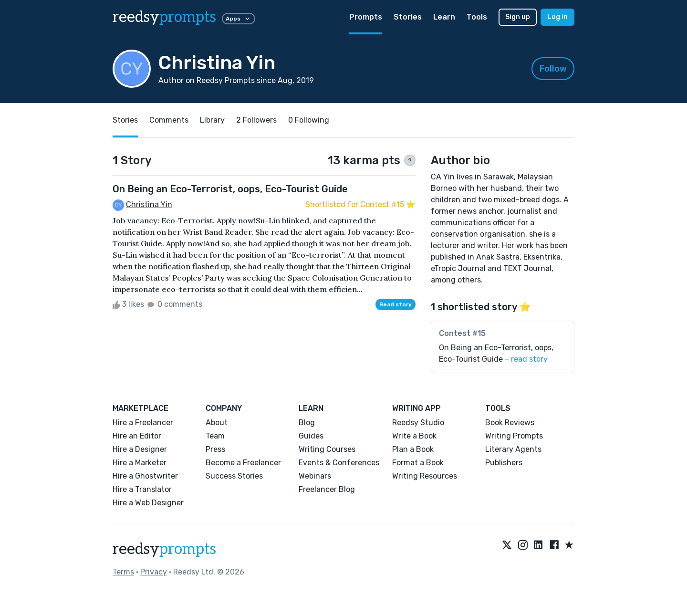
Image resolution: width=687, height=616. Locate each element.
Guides (311, 436)
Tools (477, 17)
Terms (123, 572)
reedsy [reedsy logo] (164, 17)
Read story (396, 304)
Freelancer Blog (327, 489)
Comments (169, 120)
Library (212, 120)
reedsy (164, 549)
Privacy (154, 572)
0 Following (309, 120)
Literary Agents (513, 449)
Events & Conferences (339, 463)
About (217, 423)
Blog (307, 423)
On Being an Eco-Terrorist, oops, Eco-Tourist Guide (230, 189)
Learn (444, 17)
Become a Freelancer (243, 463)
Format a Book (418, 463)
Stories (408, 17)
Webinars (315, 476)
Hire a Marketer (140, 463)
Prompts (366, 17)
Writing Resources (425, 476)
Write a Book (414, 436)
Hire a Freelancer (143, 423)
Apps (239, 19)
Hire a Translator (142, 489)
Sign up (518, 17)
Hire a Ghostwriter (145, 476)
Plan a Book (413, 449)
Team (215, 436)
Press (215, 449)
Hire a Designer (140, 449)
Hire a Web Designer (148, 503)
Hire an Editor (137, 436)
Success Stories (234, 476)
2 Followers (256, 120)
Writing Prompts (514, 436)
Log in (557, 17)
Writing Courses (327, 449)
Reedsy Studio (418, 423)
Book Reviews (510, 423)
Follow (553, 69)
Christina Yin (149, 204)
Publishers (504, 463)
